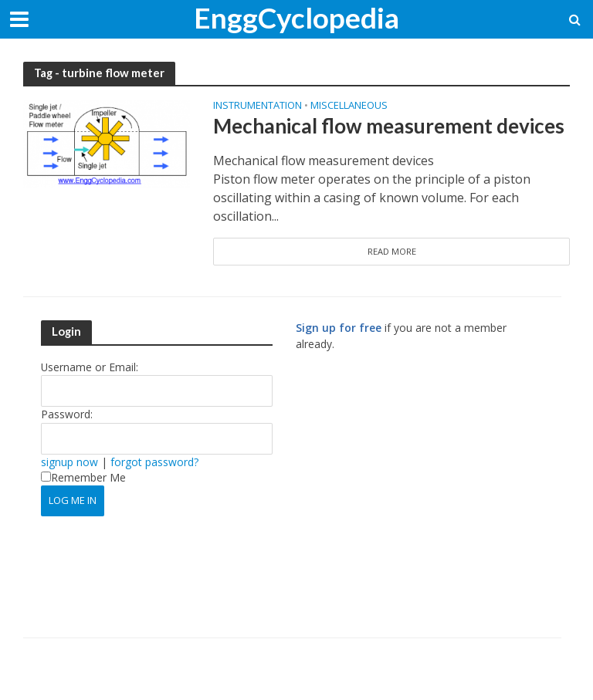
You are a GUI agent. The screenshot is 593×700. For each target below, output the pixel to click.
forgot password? (154, 462)
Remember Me (83, 477)
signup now (69, 462)
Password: (67, 414)
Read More (392, 251)
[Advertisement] (425, 502)
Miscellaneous (349, 106)
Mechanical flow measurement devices (389, 126)
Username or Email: (90, 367)
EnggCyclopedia (296, 17)
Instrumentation (258, 106)
